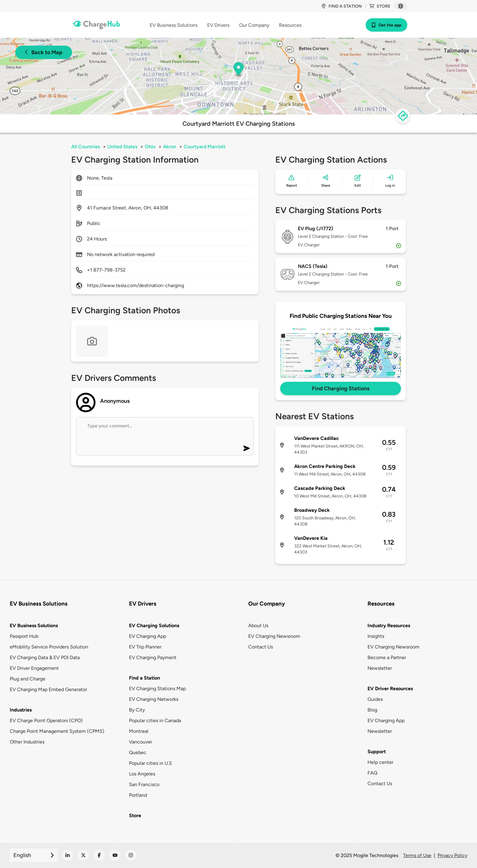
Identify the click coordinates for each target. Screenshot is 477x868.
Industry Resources (389, 626)
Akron (170, 147)
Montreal (139, 731)
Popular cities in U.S (150, 763)
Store (380, 6)
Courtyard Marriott (205, 147)
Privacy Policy (452, 855)
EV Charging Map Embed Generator (48, 689)
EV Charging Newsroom (274, 636)
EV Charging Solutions (154, 626)
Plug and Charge (28, 679)
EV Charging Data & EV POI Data (45, 657)
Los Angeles (142, 774)
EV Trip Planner (145, 647)
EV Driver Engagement (34, 668)
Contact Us (261, 647)
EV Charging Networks (154, 699)
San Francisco (144, 784)
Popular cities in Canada (155, 720)
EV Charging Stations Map (157, 689)
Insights (376, 636)
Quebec (138, 752)
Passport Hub (24, 636)
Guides (375, 699)
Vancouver (141, 742)
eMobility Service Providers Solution (49, 647)
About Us (258, 626)
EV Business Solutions (34, 626)
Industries (21, 710)
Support (377, 752)
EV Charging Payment (153, 657)
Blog (372, 710)
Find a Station (144, 678)
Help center (380, 762)
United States (122, 147)
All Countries (85, 147)
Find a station (341, 6)
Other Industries (27, 742)
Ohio (150, 147)
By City (137, 710)
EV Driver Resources (390, 689)
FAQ (372, 773)
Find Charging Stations (341, 388)
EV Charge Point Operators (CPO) (46, 720)
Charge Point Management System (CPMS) (57, 731)
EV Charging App (148, 636)
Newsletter (380, 668)
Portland (138, 795)
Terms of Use (417, 855)
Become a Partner (387, 657)
